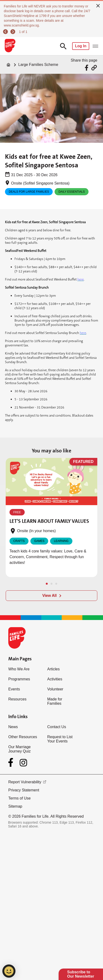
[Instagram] (23, 763)
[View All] (51, 596)
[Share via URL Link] (94, 68)
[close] (98, 5)
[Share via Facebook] (87, 68)
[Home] (9, 65)
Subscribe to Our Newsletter (81, 974)
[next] (14, 32)
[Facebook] (12, 763)
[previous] (6, 32)
